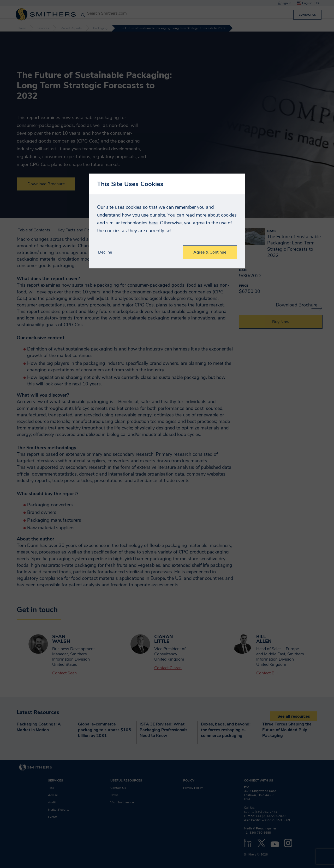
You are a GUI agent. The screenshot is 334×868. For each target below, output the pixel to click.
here (153, 223)
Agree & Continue (210, 252)
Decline (105, 252)
